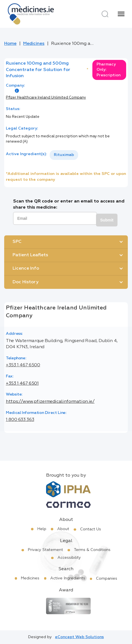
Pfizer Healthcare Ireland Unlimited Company (46, 98)
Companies (107, 579)
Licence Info (26, 269)
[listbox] (64, 155)
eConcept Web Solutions (79, 637)
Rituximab (64, 155)
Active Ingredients (68, 578)
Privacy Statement (45, 550)
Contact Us (91, 529)
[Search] (105, 14)
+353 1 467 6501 (22, 384)
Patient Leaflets (30, 255)
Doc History (26, 282)
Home (10, 44)
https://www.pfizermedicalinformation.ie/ (50, 402)
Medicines (34, 44)
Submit (107, 220)
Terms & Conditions (92, 550)
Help (42, 529)
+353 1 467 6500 (23, 365)
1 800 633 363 (20, 420)
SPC (17, 242)
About (63, 529)
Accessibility (69, 558)
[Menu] (121, 14)
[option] (64, 155)
